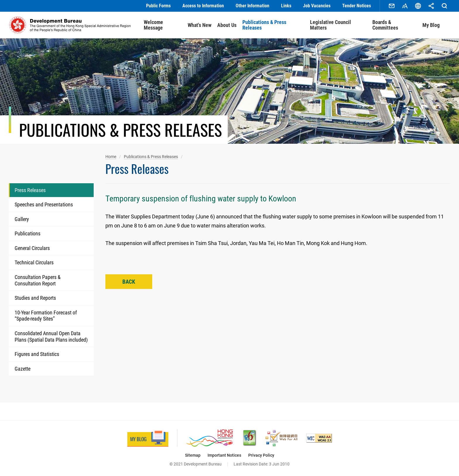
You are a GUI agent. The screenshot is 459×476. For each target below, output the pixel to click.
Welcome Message (153, 25)
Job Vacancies (317, 6)
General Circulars (32, 248)
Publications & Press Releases (264, 25)
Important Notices (224, 455)
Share (431, 6)
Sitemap (193, 455)
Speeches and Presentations (44, 204)
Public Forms (158, 6)
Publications (28, 233)
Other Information (252, 6)
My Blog (431, 25)
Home (111, 157)
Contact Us (392, 6)
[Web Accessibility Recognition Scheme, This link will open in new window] (281, 438)
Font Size (405, 6)
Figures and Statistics (37, 354)
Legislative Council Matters (330, 25)
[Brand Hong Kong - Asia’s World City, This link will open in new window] (209, 438)
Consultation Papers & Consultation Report (38, 280)
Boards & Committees (385, 25)
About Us (227, 25)
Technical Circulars (34, 262)
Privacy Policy (261, 455)
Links (286, 6)
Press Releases (30, 190)
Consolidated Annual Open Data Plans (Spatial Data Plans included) (51, 337)
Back (129, 282)
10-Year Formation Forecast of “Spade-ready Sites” (46, 316)
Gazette (23, 369)
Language (418, 6)
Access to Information (203, 6)
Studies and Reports (35, 298)
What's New (199, 25)
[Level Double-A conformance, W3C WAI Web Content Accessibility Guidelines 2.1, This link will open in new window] (319, 438)
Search (444, 6)
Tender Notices (357, 6)
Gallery (22, 219)
